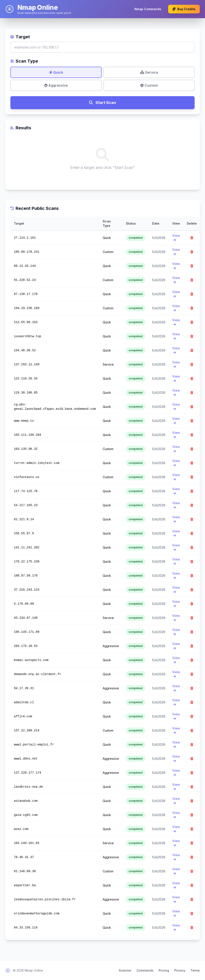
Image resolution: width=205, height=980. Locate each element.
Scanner (125, 970)
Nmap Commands (148, 9)
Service (149, 72)
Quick (56, 72)
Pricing (164, 970)
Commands (145, 970)
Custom (149, 85)
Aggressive (56, 85)
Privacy (180, 970)
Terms (195, 970)
